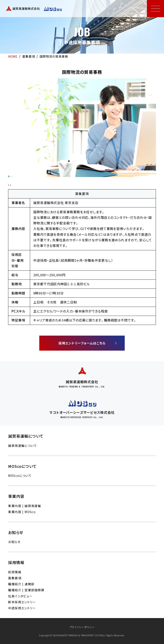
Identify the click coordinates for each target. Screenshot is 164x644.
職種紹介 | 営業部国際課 (26, 590)
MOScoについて (20, 476)
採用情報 (15, 572)
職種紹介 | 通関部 (21, 584)
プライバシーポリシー (82, 627)
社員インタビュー (20, 596)
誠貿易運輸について (23, 446)
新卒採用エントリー (22, 602)
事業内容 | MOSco (22, 512)
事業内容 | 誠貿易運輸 (25, 506)
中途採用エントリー (22, 608)
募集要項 (15, 578)
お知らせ (14, 542)
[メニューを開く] (155, 9)
